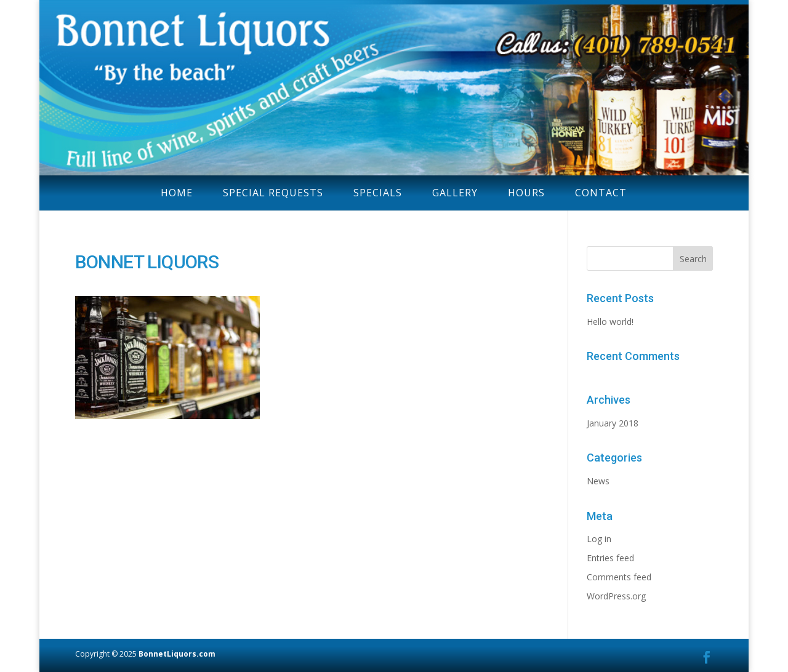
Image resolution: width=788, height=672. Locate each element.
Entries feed (610, 558)
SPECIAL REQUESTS (273, 193)
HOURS (526, 193)
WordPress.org (616, 596)
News (598, 481)
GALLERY (455, 193)
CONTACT (601, 193)
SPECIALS (378, 193)
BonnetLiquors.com (177, 654)
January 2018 (613, 423)
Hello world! (610, 322)
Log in (599, 539)
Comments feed (619, 577)
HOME (177, 193)
